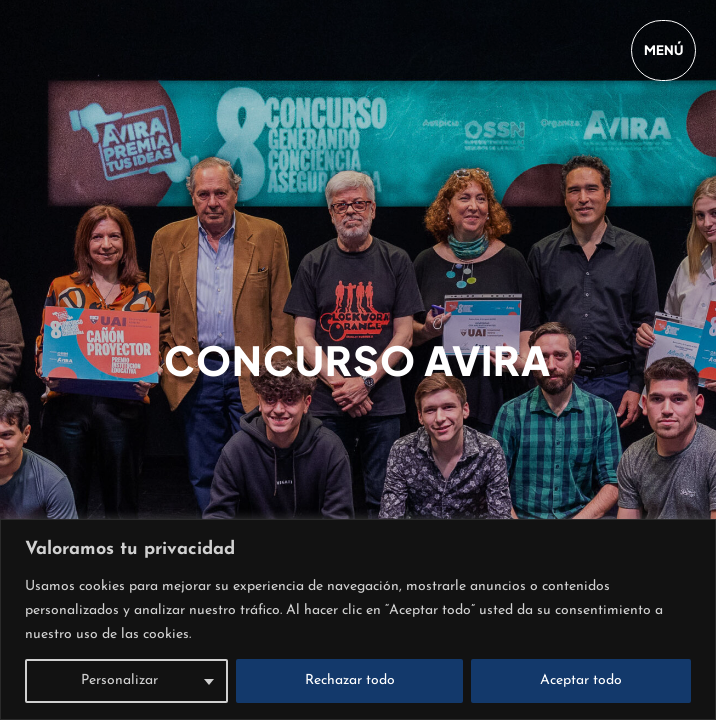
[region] (358, 619)
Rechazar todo (350, 680)
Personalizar (119, 680)
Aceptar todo (581, 680)
